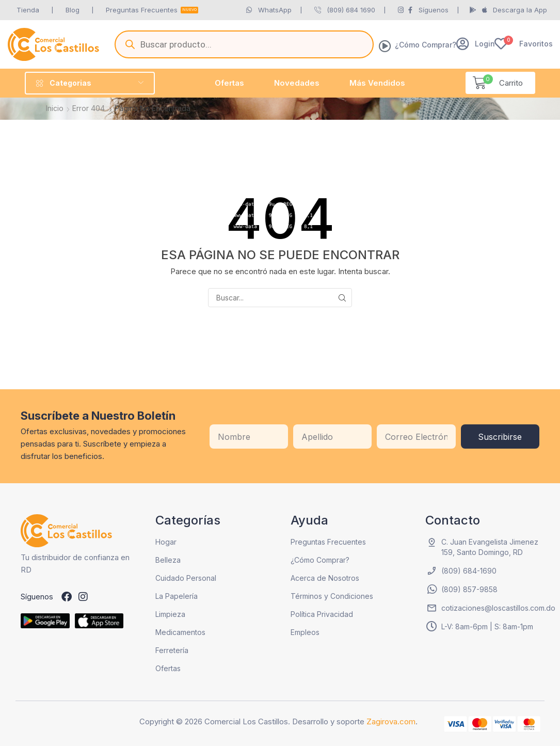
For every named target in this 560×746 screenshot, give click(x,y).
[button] (476, 44)
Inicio (55, 108)
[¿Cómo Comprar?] (385, 46)
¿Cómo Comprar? (426, 45)
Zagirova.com (391, 721)
